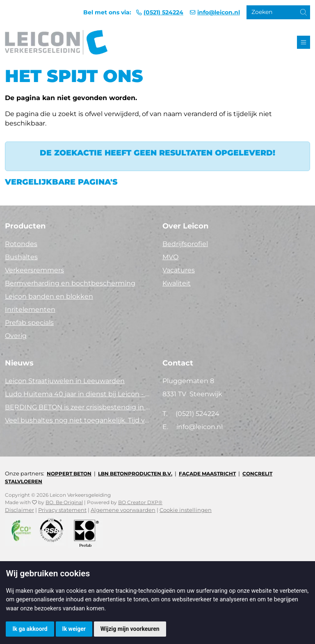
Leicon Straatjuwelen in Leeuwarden (65, 381)
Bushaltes (21, 257)
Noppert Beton (69, 474)
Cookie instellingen (186, 510)
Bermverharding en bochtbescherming (70, 283)
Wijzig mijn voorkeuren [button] (130, 629)
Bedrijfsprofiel (185, 244)
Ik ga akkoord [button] (30, 629)
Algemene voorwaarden (123, 510)
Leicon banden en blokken (49, 296)
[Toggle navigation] (304, 42)
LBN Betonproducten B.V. (135, 474)
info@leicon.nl (219, 12)
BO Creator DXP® (140, 502)
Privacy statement (62, 510)
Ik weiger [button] (74, 629)
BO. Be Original (64, 502)
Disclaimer (19, 510)
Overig (16, 336)
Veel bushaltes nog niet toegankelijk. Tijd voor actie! (79, 420)
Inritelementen (30, 309)
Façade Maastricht (207, 474)
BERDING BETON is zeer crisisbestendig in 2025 (79, 407)
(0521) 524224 (163, 12)
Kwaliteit (177, 283)
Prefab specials (29, 323)
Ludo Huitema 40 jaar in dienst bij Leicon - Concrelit (79, 394)
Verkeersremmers (34, 270)
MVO (170, 257)
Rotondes (21, 244)
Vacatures (179, 270)
